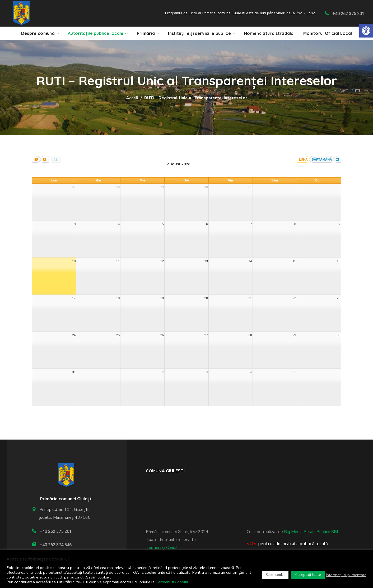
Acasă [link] (132, 98)
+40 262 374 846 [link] (56, 545)
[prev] (36, 159)
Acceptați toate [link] (308, 575)
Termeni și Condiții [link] (163, 548)
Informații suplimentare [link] (346, 575)
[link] (366, 31)
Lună (303, 160)
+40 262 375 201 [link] (348, 14)
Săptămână (322, 160)
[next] (44, 159)
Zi (337, 160)
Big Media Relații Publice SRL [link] (312, 532)
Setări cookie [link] (275, 575)
